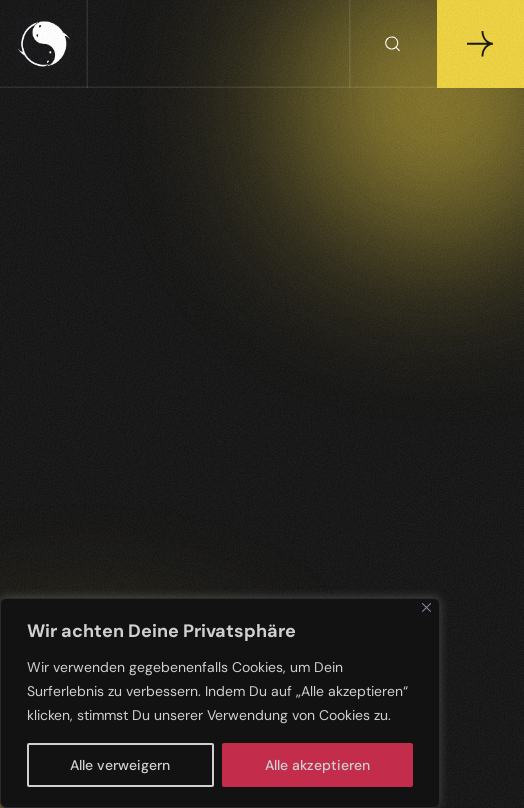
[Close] (426, 607)
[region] (220, 703)
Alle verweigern (120, 765)
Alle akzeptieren (317, 765)
